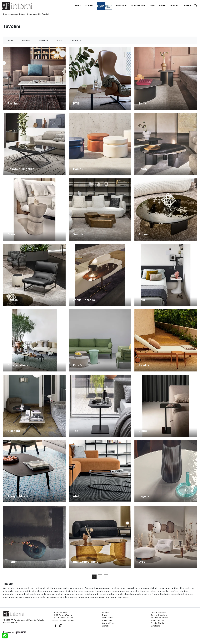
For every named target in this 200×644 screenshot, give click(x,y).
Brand (188, 6)
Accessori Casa (18, 14)
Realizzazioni (138, 6)
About (78, 6)
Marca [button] (11, 40)
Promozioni (107, 620)
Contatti (175, 6)
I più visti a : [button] (76, 40)
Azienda (105, 612)
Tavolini (45, 14)
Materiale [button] (44, 40)
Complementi (33, 14)
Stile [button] (59, 40)
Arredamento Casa (160, 618)
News (152, 6)
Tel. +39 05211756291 (63, 618)
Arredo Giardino (158, 623)
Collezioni (122, 6)
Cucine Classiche (159, 615)
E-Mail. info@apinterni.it (64, 620)
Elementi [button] (26, 40)
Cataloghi (155, 626)
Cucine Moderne (158, 612)
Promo (163, 6)
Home (6, 14)
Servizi (89, 6)
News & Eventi (108, 623)
